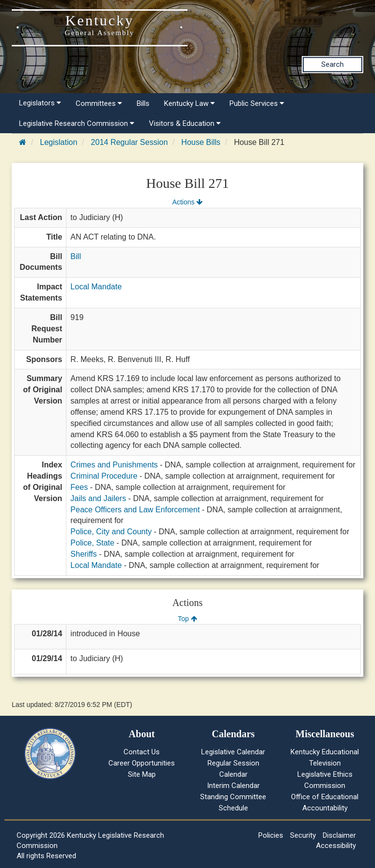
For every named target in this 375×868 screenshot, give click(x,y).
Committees (99, 103)
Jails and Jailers (98, 498)
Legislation (59, 142)
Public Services (257, 103)
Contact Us (142, 752)
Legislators (40, 103)
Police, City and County (111, 532)
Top (187, 619)
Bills (143, 103)
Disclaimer (339, 835)
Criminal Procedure (104, 476)
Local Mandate (96, 287)
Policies (271, 835)
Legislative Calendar (233, 752)
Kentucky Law (189, 103)
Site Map (142, 774)
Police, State (92, 543)
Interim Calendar (233, 786)
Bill (75, 256)
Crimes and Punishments (114, 465)
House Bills (201, 142)
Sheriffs (83, 554)
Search (333, 64)
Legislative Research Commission (77, 123)
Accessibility (336, 846)
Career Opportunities (142, 763)
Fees (79, 487)
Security (303, 835)
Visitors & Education (185, 123)
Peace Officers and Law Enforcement (135, 510)
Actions (187, 202)
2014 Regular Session (129, 142)
